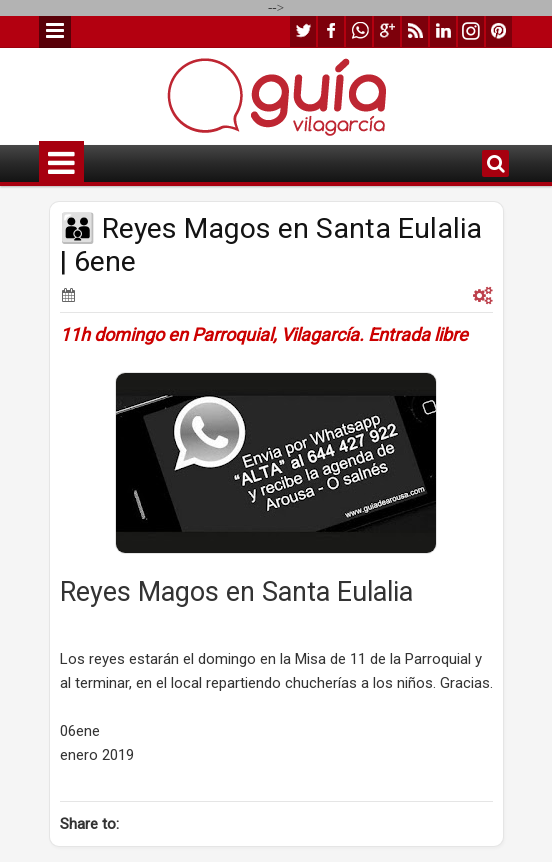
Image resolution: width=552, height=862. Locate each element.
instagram (471, 31)
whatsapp (359, 31)
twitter (303, 31)
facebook (331, 31)
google (387, 31)
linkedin (443, 31)
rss (415, 31)
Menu (55, 32)
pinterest (499, 31)
